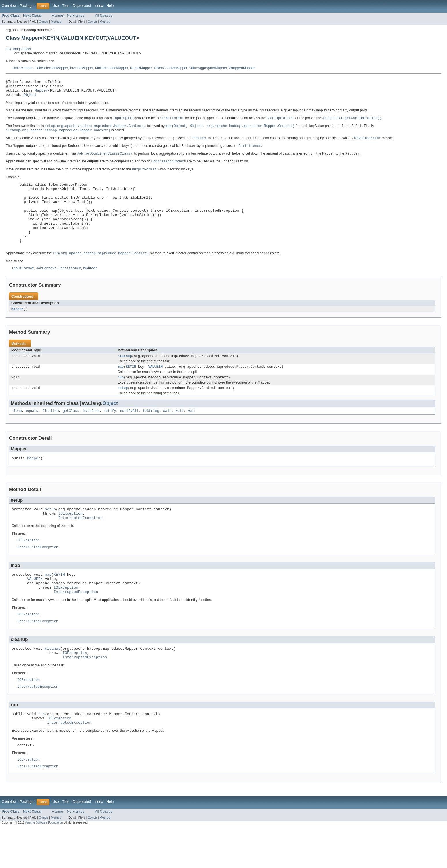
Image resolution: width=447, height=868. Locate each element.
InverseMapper (82, 68)
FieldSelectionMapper (51, 68)
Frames (57, 16)
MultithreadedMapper (112, 68)
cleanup (125, 376)
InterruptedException (80, 543)
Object (30, 98)
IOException (70, 538)
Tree (66, 6)
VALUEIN (155, 387)
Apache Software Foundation (44, 863)
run (121, 399)
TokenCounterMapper (170, 68)
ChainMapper (22, 68)
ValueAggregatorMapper (208, 68)
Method (56, 22)
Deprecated (82, 6)
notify (110, 433)
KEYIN (131, 387)
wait (167, 433)
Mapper (41, 93)
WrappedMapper (242, 68)
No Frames (76, 16)
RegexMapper (141, 68)
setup (123, 410)
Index (99, 6)
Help (110, 6)
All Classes (104, 16)
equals (32, 433)
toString (151, 433)
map (121, 387)
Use (56, 6)
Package (27, 6)
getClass (71, 433)
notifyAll (129, 433)
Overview (9, 6)
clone (17, 433)
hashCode (92, 433)
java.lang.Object (18, 49)
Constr (44, 22)
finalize (51, 433)
